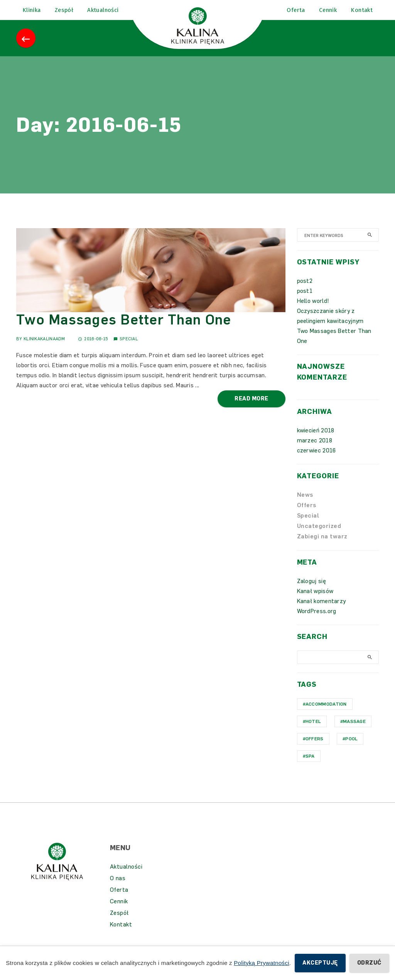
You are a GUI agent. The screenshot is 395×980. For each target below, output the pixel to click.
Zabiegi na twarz (322, 545)
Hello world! (313, 310)
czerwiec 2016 (317, 459)
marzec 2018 (315, 449)
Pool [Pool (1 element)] (351, 748)
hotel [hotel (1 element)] (313, 730)
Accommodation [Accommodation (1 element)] (326, 713)
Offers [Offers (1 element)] (315, 748)
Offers (307, 514)
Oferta (119, 899)
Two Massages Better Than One (124, 329)
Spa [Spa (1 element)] (310, 765)
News (305, 504)
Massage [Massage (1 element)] (354, 730)
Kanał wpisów (315, 600)
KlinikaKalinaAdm (44, 348)
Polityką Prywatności (262, 963)
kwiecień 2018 (316, 439)
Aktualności (126, 876)
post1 (305, 300)
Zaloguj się (311, 590)
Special (129, 348)
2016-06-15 (93, 348)
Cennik (119, 910)
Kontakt (121, 933)
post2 (305, 290)
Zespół (119, 922)
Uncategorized (319, 535)
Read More (251, 408)
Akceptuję (320, 963)
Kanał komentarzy (322, 610)
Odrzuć (369, 963)
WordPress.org (317, 620)
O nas (118, 887)
